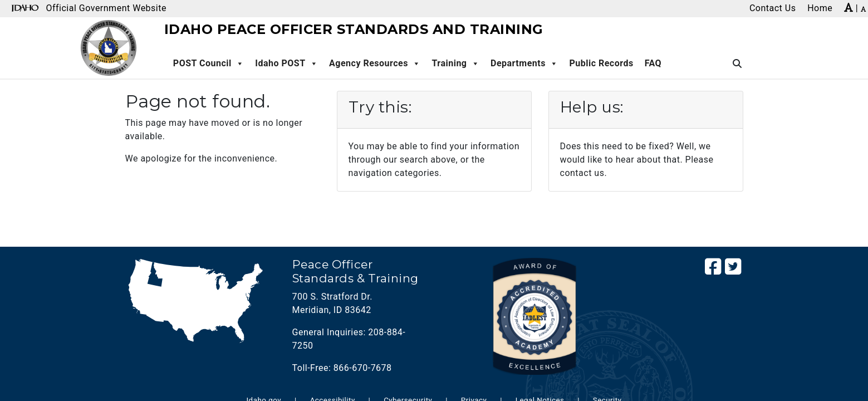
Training (455, 63)
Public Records (601, 63)
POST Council (209, 63)
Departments (524, 63)
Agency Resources (375, 63)
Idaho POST (286, 63)
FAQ (653, 63)
